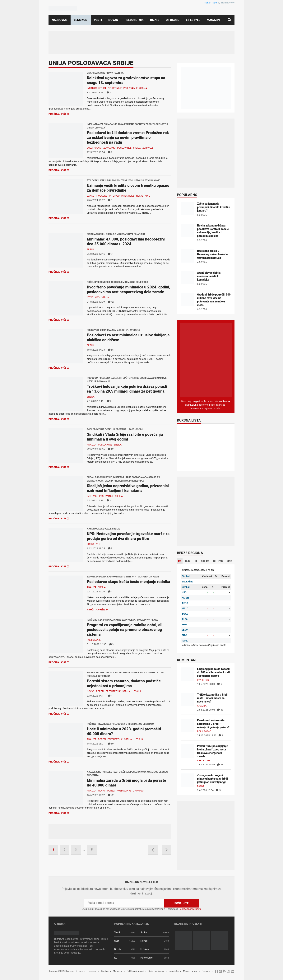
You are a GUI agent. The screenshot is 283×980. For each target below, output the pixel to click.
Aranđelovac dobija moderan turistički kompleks (209, 276)
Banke (90, 196)
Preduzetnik (134, 20)
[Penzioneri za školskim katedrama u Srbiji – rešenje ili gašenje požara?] (188, 725)
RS (180, 561)
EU (116, 957)
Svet (117, 941)
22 (111, 795)
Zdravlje (148, 148)
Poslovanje (130, 88)
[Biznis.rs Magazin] (206, 359)
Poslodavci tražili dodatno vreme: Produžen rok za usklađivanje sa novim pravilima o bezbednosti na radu (128, 138)
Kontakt (105, 971)
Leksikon (81, 20)
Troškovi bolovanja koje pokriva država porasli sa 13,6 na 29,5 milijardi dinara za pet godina (127, 389)
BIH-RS (205, 561)
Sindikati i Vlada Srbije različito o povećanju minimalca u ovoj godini (125, 437)
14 (220, 765)
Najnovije (60, 20)
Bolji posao (94, 148)
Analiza (92, 445)
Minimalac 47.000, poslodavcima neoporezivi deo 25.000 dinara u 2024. (126, 242)
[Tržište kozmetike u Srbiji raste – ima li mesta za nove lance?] (188, 699)
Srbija (143, 88)
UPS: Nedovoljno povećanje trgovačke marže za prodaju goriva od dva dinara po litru (128, 536)
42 (111, 302)
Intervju (114, 196)
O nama (80, 971)
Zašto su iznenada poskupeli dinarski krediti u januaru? (214, 207)
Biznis (155, 20)
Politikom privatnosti (190, 909)
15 (111, 350)
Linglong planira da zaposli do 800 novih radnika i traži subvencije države (214, 672)
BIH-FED (218, 561)
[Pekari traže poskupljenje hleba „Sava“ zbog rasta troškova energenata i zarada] (188, 751)
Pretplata (206, 971)
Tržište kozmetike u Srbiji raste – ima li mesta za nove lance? (213, 698)
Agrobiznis (204, 761)
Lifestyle (193, 20)
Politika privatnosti (135, 971)
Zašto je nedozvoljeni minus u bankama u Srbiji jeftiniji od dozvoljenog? (212, 779)
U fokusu (173, 20)
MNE (229, 561)
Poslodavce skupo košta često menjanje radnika (128, 582)
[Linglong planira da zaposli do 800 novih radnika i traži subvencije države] (188, 674)
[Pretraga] (230, 20)
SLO (188, 561)
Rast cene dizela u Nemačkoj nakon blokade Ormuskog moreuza (212, 254)
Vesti (98, 20)
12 (111, 449)
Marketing (118, 971)
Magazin (213, 20)
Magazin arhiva (190, 971)
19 (111, 744)
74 (111, 254)
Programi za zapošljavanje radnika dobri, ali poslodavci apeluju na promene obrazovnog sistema (125, 630)
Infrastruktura (97, 88)
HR (195, 561)
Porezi (100, 691)
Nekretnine (115, 88)
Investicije (128, 196)
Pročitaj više (59, 114)
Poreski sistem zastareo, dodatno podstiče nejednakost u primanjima (124, 683)
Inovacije (102, 196)
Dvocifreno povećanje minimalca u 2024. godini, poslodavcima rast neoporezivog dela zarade (129, 289)
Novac (113, 20)
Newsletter (174, 971)
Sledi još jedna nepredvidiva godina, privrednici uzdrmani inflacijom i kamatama (128, 488)
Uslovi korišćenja (156, 971)
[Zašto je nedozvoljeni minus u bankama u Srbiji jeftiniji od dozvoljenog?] (188, 780)
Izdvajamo (109, 148)
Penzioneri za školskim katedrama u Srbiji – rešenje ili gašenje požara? (213, 724)
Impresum (92, 971)
